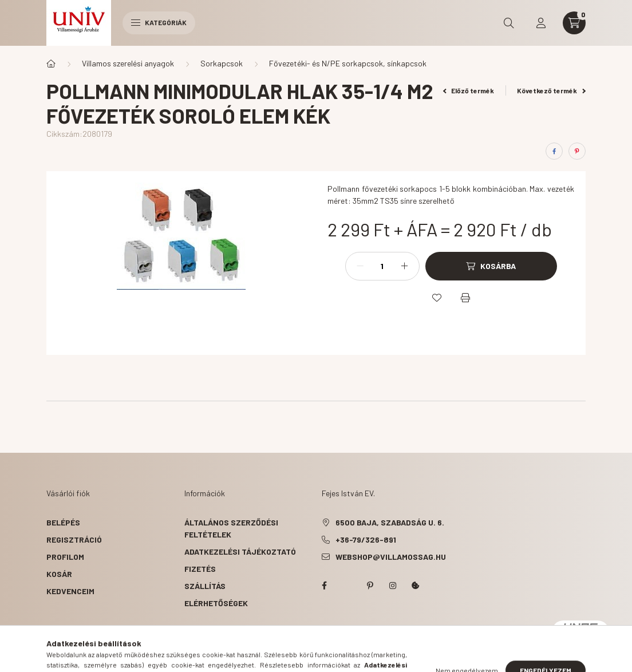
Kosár (59, 574)
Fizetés (200, 569)
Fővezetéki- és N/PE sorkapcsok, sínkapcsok (348, 63)
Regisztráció (74, 539)
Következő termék (551, 90)
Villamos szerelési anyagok (128, 63)
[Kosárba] (491, 266)
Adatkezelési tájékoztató (240, 552)
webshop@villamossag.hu (391, 557)
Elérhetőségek (216, 603)
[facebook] (554, 151)
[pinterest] (577, 151)
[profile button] (541, 23)
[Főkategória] (51, 64)
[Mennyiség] (382, 266)
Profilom (65, 557)
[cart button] (574, 23)
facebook (324, 586)
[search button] (509, 23)
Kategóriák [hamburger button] (159, 22)
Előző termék (469, 90)
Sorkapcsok (222, 63)
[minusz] (360, 266)
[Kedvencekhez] (437, 298)
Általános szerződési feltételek (231, 528)
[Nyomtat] (465, 298)
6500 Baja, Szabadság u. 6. (390, 522)
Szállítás (205, 586)
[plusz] (405, 266)
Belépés (63, 522)
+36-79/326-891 (366, 539)
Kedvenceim (70, 591)
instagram (393, 586)
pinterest (370, 586)
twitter (347, 586)
